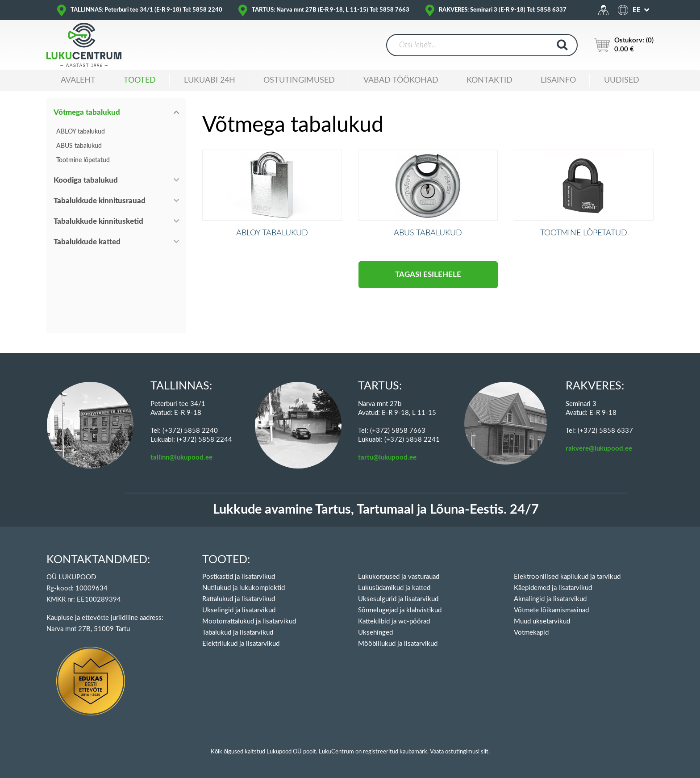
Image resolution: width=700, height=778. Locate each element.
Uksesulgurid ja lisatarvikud (398, 599)
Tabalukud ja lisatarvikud (238, 633)
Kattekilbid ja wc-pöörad (394, 621)
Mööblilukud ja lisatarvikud (398, 644)
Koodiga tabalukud (86, 180)
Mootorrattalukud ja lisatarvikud (249, 621)
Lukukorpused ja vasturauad (399, 577)
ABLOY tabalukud (81, 132)
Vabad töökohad (401, 80)
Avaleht (78, 80)
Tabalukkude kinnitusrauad (100, 201)
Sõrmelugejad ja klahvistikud (400, 610)
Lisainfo (558, 80)
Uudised (622, 80)
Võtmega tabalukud (87, 112)
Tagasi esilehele (428, 287)
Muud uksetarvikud (542, 621)
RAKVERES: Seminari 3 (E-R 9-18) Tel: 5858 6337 (503, 10)
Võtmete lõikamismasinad (551, 610)
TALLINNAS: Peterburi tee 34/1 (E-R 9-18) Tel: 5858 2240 (146, 10)
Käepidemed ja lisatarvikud (553, 588)
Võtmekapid (531, 633)
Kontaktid (490, 80)
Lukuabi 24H (210, 80)
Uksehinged (375, 633)
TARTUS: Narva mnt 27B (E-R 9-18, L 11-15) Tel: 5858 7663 (331, 10)
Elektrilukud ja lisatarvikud (241, 644)
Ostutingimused (299, 80)
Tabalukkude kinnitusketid (98, 221)
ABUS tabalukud (79, 146)
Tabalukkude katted (87, 242)
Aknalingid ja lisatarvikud (550, 599)
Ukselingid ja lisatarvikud (239, 610)
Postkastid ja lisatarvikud (239, 577)
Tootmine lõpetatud (83, 160)
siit (485, 752)
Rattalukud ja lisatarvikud (239, 599)
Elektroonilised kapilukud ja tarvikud (567, 577)
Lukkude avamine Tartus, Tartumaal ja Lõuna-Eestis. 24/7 (376, 510)
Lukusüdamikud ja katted (394, 588)
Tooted (140, 80)
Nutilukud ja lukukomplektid (244, 588)
